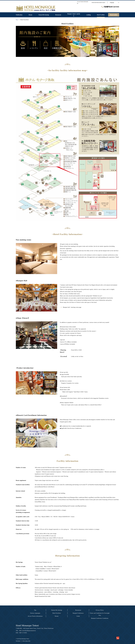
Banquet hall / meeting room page (71, 307)
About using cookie (26, 641)
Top (35, 610)
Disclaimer (18, 641)
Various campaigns (35, 613)
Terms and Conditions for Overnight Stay (100, 614)
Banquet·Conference (78, 613)
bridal (78, 616)
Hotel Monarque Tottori (27, 625)
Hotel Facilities (57, 613)
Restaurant (78, 610)
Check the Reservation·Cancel (98, 2)
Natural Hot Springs (57, 610)
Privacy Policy (100, 610)
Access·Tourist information (35, 616)
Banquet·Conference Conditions (100, 618)
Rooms (57, 616)
